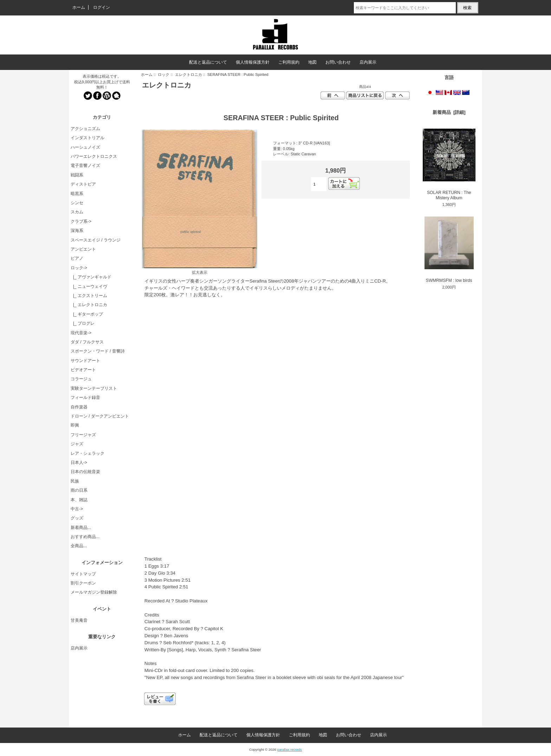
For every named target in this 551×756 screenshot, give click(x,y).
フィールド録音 (85, 398)
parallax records (290, 749)
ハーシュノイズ (85, 147)
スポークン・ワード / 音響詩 (98, 351)
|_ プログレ (83, 323)
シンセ (77, 203)
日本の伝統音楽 (85, 472)
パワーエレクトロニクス (94, 156)
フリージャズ (83, 435)
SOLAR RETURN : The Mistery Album (449, 164)
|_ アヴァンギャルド (91, 277)
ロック (164, 75)
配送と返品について (208, 62)
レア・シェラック (87, 453)
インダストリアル (87, 138)
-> (79, 268)
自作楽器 (79, 407)
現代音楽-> (81, 333)
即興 (75, 425)
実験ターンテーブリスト (94, 388)
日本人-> (79, 463)
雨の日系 (79, 490)
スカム (77, 212)
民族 (75, 481)
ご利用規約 (289, 62)
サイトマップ (83, 574)
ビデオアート (83, 370)
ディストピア (83, 184)
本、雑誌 (79, 500)
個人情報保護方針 (253, 62)
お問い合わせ (338, 62)
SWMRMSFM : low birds (449, 250)
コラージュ (81, 379)
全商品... (79, 546)
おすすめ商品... (85, 537)
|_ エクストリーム (89, 296)
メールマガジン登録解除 (94, 592)
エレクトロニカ (189, 75)
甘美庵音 (79, 620)
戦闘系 (77, 175)
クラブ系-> (81, 221)
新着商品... (81, 528)
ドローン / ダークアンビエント (100, 416)
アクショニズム (85, 129)
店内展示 (368, 62)
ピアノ (77, 258)
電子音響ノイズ (85, 166)
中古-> (77, 509)
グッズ (77, 518)
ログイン (102, 7)
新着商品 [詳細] (449, 112)
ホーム (79, 7)
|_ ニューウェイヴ (89, 286)
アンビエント (83, 249)
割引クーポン (83, 583)
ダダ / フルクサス (87, 342)
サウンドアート (85, 361)
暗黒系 (77, 194)
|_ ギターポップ (87, 314)
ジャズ (77, 444)
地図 (312, 62)
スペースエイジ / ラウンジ (96, 240)
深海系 (77, 231)
